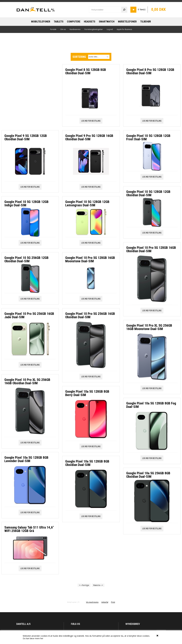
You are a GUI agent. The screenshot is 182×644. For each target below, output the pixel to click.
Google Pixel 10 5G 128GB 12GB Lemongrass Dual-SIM (87, 203)
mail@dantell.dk (29, 597)
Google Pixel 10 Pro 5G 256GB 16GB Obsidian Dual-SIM (90, 315)
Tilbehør (146, 22)
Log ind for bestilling (30, 124)
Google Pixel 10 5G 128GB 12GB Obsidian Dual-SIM (148, 193)
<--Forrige (84, 545)
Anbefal (105, 562)
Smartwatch (107, 22)
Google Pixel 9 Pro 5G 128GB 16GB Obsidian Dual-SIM (89, 137)
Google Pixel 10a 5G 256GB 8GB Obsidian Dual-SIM (148, 475)
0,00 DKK (158, 10)
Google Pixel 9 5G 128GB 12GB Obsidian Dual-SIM (26, 75)
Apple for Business (124, 29)
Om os (63, 29)
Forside (53, 29)
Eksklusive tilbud (133, 598)
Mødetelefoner (127, 22)
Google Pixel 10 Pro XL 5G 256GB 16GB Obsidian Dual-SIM (27, 319)
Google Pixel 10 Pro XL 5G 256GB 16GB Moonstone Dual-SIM (149, 327)
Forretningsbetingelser (94, 29)
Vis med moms (92, 562)
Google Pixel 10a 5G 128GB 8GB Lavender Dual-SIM (26, 397)
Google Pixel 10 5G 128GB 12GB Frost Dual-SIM (148, 137)
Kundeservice (75, 29)
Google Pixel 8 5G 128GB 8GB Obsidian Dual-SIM (86, 71)
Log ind (110, 29)
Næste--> (98, 545)
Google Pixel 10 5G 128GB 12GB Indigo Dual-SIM (26, 141)
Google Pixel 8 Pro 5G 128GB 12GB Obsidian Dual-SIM (150, 71)
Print (113, 562)
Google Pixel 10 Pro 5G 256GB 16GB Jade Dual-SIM (29, 253)
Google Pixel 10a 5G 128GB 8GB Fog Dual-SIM (151, 405)
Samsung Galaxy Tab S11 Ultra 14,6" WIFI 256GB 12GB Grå (29, 467)
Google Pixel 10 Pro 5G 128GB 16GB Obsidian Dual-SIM (151, 249)
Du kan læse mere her (33, 638)
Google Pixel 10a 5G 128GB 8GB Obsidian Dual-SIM (87, 463)
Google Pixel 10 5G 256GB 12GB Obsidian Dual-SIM (26, 197)
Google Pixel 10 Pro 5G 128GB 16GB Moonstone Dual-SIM (90, 259)
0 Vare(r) (142, 10)
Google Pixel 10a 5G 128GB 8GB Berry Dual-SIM (87, 393)
